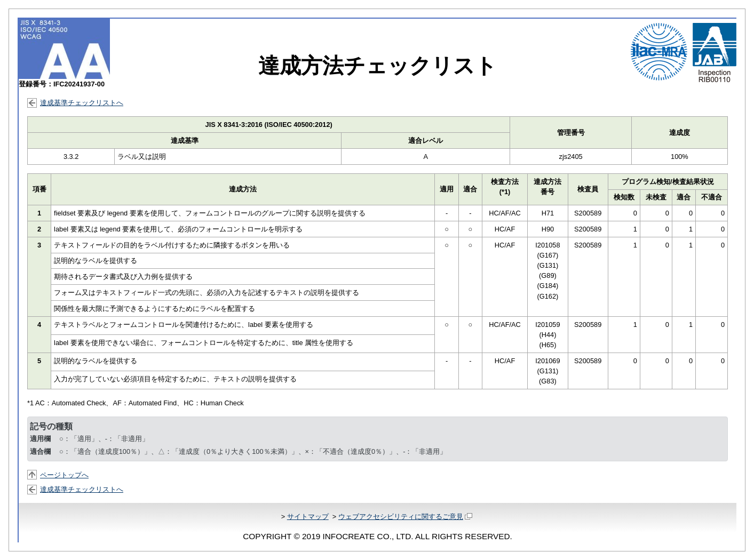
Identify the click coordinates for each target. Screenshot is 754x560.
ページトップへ (64, 475)
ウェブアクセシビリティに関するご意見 (405, 517)
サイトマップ (308, 517)
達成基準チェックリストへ (82, 103)
